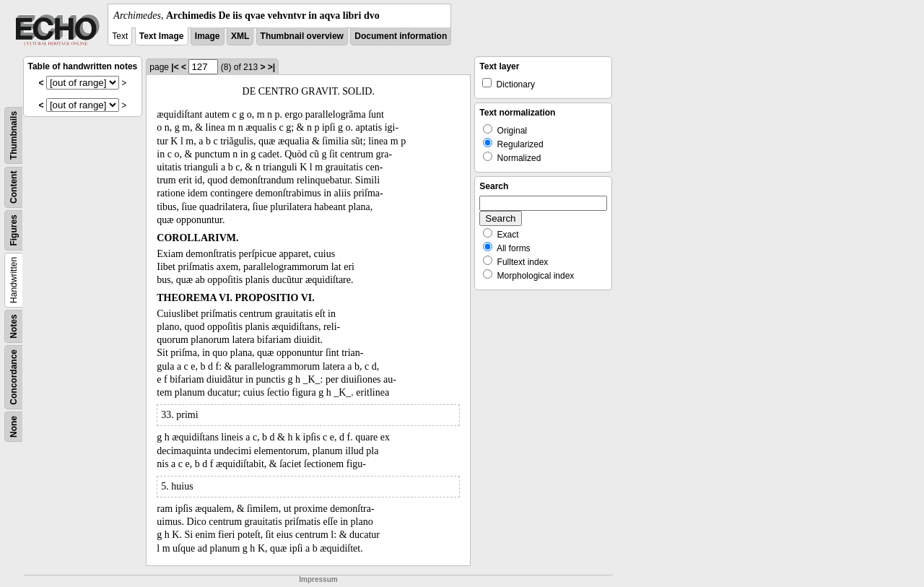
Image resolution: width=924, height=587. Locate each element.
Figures (14, 230)
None (14, 427)
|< (175, 67)
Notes (14, 326)
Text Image (162, 36)
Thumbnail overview (302, 36)
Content (14, 187)
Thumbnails (14, 135)
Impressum (318, 579)
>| (271, 67)
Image (208, 36)
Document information (401, 36)
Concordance (14, 377)
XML (240, 36)
